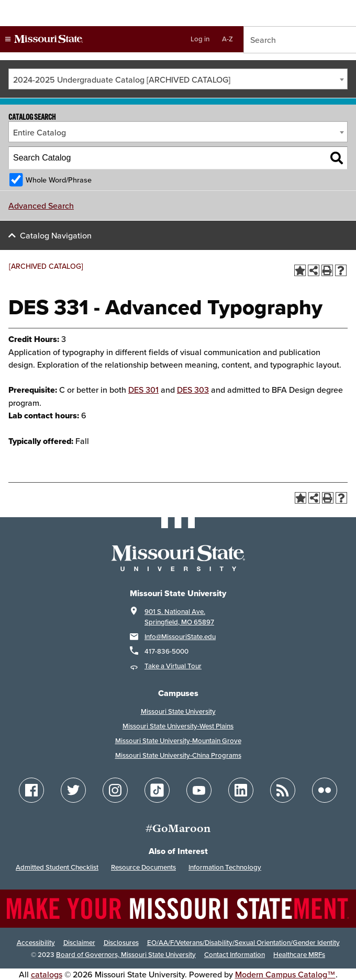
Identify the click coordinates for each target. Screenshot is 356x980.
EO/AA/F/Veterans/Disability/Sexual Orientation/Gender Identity (243, 943)
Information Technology (225, 867)
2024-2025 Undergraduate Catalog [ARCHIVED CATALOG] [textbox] (122, 79)
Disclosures (121, 943)
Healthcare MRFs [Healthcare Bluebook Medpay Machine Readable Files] (299, 955)
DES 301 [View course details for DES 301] (143, 390)
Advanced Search (41, 206)
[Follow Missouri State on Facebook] (31, 790)
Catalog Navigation (56, 235)
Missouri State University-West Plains (178, 726)
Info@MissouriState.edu (180, 637)
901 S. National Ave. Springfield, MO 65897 (179, 617)
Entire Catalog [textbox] (40, 132)
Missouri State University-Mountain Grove (178, 741)
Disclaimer (79, 943)
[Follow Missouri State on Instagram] (115, 790)
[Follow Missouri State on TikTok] (157, 790)
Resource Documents (143, 867)
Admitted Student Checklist (57, 867)
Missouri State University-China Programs (178, 755)
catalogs (47, 974)
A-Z (227, 39)
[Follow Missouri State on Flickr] (325, 790)
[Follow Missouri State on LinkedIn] (241, 790)
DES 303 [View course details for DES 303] (193, 390)
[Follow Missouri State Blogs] (283, 790)
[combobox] (178, 79)
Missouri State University (178, 711)
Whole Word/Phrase (59, 180)
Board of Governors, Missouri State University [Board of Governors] (126, 955)
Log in (200, 39)
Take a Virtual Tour (173, 666)
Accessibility (36, 943)
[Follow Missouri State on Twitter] (73, 790)
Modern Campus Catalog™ (285, 974)
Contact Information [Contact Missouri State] (235, 955)
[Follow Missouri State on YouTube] (199, 790)
